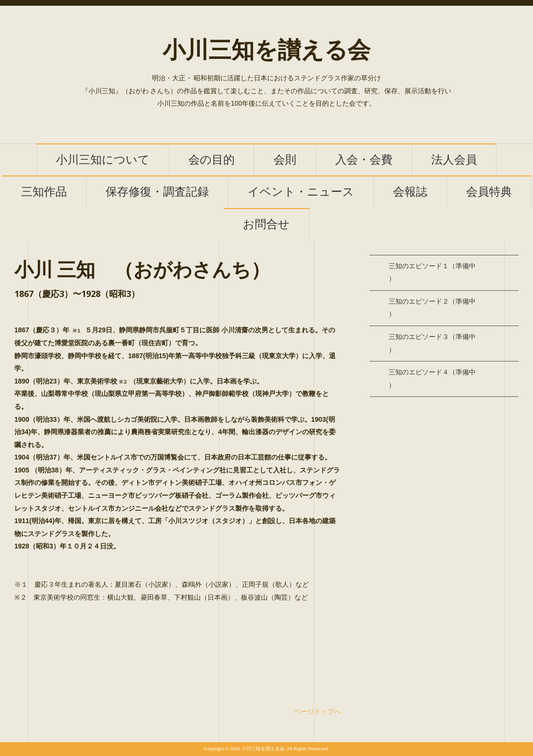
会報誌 (410, 192)
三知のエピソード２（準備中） (432, 308)
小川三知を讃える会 (266, 51)
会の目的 (212, 160)
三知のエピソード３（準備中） (432, 343)
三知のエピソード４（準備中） (432, 379)
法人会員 (454, 160)
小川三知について (103, 160)
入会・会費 (364, 160)
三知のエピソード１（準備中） (432, 273)
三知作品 (44, 192)
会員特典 (489, 192)
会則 (285, 160)
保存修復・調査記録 (157, 192)
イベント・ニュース (301, 192)
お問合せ (266, 225)
